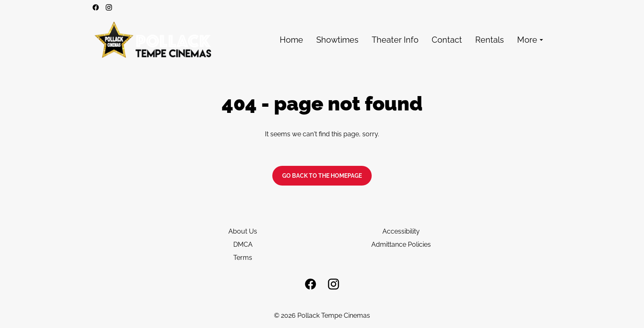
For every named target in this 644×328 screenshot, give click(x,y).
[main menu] (413, 40)
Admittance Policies (401, 244)
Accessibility (401, 231)
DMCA (243, 244)
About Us (243, 231)
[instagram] (109, 7)
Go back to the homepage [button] (322, 176)
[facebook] (96, 7)
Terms (243, 258)
